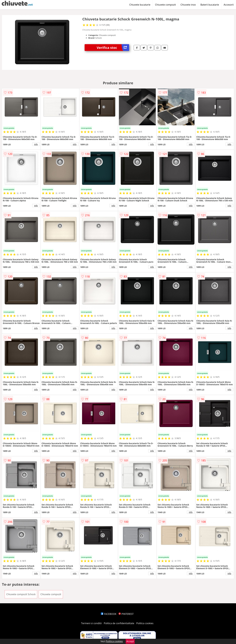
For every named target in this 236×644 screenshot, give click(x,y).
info (36, 144)
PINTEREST (126, 614)
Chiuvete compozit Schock (21, 594)
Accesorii (229, 5)
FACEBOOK (109, 614)
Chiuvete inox (188, 5)
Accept (130, 641)
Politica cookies (145, 623)
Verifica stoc (113, 48)
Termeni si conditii (91, 623)
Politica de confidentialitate (119, 623)
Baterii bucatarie (210, 5)
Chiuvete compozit (165, 5)
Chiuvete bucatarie (140, 5)
